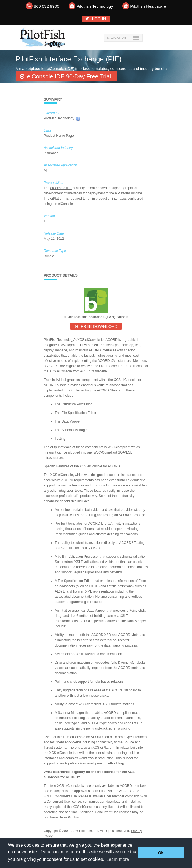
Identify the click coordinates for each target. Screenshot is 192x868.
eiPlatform (122, 193)
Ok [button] (161, 853)
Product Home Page (59, 136)
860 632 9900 (47, 6)
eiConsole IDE (61, 188)
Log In (99, 19)
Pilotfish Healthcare (148, 6)
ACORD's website (94, 371)
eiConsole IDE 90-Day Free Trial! (70, 76)
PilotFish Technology (60, 118)
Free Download (99, 326)
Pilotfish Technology (95, 6)
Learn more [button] (118, 859)
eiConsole (66, 204)
